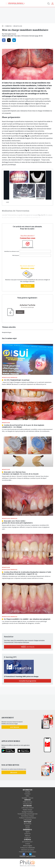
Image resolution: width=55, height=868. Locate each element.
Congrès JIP (28, 838)
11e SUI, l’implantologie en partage (17, 380)
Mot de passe (16, 255)
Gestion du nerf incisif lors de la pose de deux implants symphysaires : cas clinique (23, 426)
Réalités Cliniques (27, 810)
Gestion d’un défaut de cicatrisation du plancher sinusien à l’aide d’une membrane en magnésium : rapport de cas (27, 573)
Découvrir (14, 772)
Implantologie (18, 26)
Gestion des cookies (27, 856)
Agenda (28, 832)
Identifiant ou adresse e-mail (12, 251)
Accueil (3, 26)
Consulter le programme (27, 681)
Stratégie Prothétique (27, 812)
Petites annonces (27, 802)
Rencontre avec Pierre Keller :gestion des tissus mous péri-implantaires (17, 522)
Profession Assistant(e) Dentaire (28, 818)
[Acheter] (20, 312)
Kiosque (28, 826)
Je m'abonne (15, 727)
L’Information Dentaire (27, 808)
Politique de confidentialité (28, 848)
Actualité (28, 792)
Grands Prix (27, 834)
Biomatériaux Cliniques (28, 816)
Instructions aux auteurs (28, 850)
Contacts (28, 844)
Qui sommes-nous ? (27, 842)
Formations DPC (27, 804)
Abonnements (28, 824)
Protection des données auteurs (28, 852)
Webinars (28, 836)
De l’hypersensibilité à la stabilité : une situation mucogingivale (27, 619)
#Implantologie (7, 332)
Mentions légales (28, 846)
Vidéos (27, 796)
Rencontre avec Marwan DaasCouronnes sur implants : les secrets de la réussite (20, 473)
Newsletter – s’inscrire (27, 798)
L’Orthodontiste (28, 820)
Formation (8, 26)
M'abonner (28, 286)
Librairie (28, 828)
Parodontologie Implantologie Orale (28, 814)
